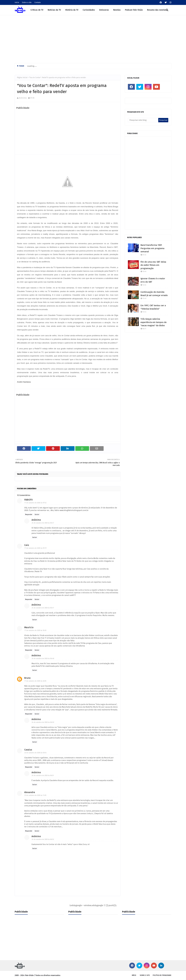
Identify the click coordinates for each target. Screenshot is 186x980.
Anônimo (23, 98)
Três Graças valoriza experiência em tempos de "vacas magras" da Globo (154, 322)
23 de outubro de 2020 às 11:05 (35, 795)
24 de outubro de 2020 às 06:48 (43, 659)
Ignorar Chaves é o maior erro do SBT (153, 280)
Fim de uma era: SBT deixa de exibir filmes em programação (153, 265)
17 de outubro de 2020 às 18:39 (35, 630)
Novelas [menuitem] (117, 10)
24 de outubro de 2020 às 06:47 (43, 523)
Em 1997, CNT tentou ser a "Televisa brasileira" (153, 307)
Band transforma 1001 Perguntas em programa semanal (152, 248)
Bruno (27, 678)
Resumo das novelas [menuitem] (157, 10)
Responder (29, 515)
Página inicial (22, 78)
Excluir (37, 515)
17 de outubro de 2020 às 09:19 (35, 548)
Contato (38, 2)
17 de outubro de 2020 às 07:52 (35, 503)
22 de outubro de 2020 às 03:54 (35, 753)
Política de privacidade (162, 975)
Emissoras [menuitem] (104, 10)
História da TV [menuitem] (72, 10)
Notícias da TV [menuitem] (54, 10)
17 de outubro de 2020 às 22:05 (35, 681)
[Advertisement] (93, 38)
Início (17, 2)
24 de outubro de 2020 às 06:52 (43, 839)
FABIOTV (28, 500)
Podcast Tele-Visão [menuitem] (134, 10)
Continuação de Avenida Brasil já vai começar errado (154, 294)
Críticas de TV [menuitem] (37, 10)
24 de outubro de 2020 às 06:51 (43, 775)
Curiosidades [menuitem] (89, 10)
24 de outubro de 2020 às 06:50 (43, 722)
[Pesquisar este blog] (143, 120)
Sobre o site (27, 2)
